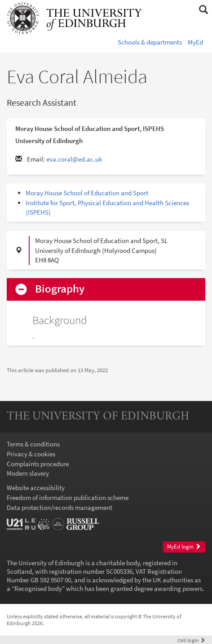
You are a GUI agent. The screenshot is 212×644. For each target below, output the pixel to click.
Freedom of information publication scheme (68, 498)
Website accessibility (36, 488)
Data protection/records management (60, 507)
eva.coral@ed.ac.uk (74, 159)
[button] (203, 10)
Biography (60, 289)
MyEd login (184, 547)
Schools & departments (150, 42)
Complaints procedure (38, 464)
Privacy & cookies (31, 454)
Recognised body (38, 588)
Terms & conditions (33, 444)
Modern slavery (28, 473)
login (191, 640)
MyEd (195, 42)
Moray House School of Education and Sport (87, 193)
